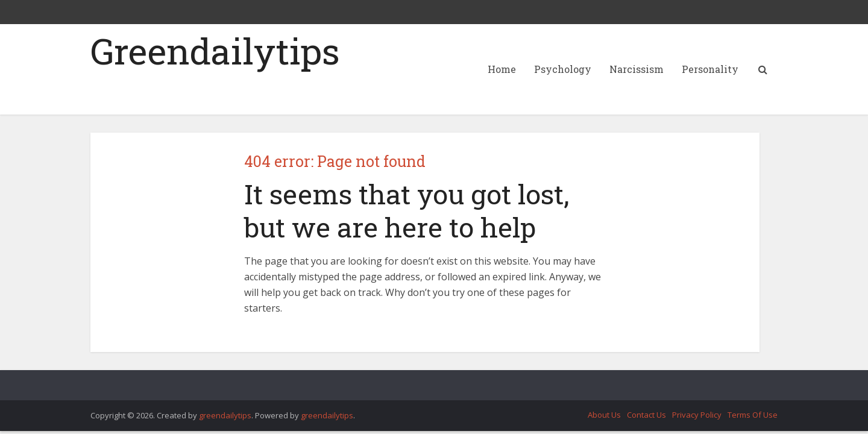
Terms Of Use (753, 415)
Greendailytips (215, 51)
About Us (604, 415)
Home (502, 69)
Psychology (563, 69)
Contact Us (646, 415)
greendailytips (225, 415)
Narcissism (637, 69)
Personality (710, 69)
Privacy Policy (697, 415)
